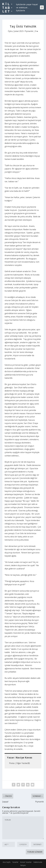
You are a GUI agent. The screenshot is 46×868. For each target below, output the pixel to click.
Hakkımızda (38, 862)
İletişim (23, 865)
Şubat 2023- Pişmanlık (23, 31)
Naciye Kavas (24, 758)
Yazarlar (15, 862)
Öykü (10, 31)
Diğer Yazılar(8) (23, 763)
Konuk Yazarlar (26, 862)
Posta (12, 763)
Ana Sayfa (7, 862)
